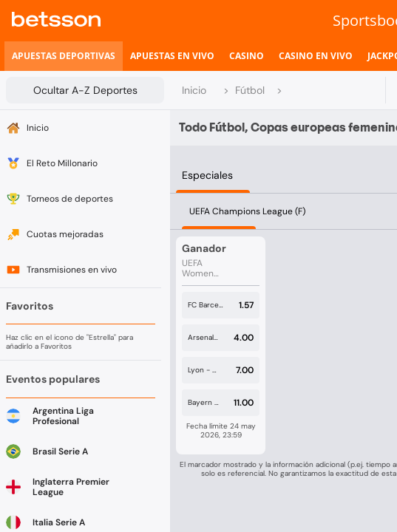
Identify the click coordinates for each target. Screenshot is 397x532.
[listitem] (64, 56)
